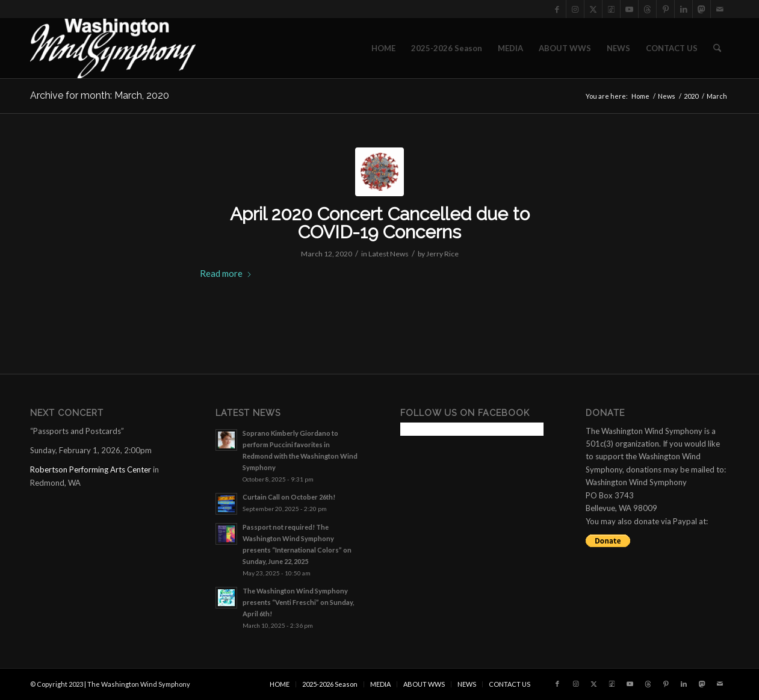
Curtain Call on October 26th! (289, 497)
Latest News (389, 254)
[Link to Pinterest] (665, 9)
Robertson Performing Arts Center (91, 469)
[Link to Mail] (720, 9)
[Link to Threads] (647, 9)
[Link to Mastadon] (702, 9)
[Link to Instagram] (575, 9)
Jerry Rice (442, 254)
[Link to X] (593, 9)
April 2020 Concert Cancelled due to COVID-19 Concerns (380, 223)
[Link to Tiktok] (611, 9)
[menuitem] (383, 48)
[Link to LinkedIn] (683, 9)
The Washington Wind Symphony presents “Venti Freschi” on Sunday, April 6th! (298, 602)
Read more (226, 273)
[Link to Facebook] (557, 9)
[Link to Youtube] (629, 9)
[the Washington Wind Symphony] (113, 48)
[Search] (717, 48)
